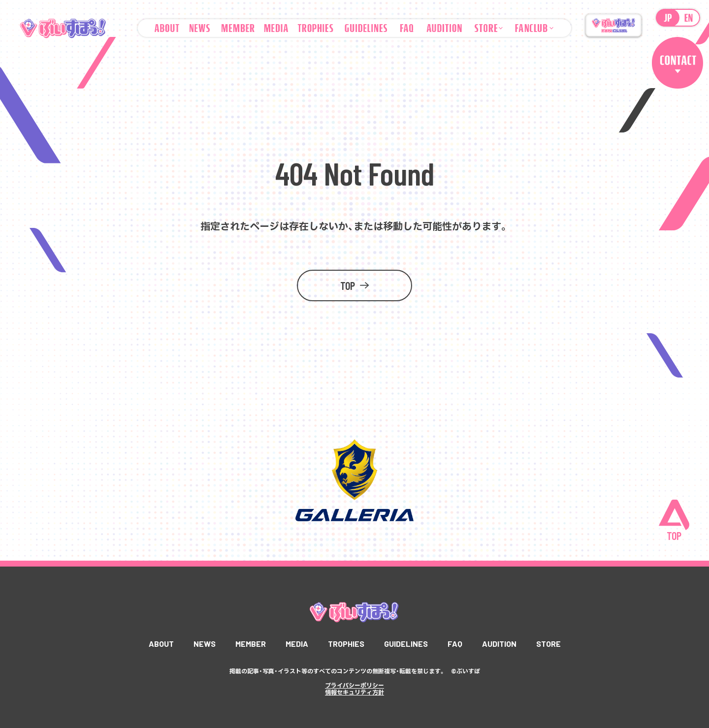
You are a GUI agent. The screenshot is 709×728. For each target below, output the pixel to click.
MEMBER (251, 644)
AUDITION (499, 644)
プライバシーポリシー (354, 685)
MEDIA (297, 644)
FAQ (455, 644)
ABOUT (161, 644)
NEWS (205, 644)
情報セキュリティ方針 (354, 692)
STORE (548, 644)
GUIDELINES (406, 644)
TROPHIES (346, 644)
